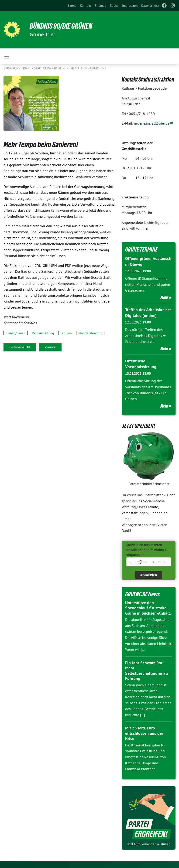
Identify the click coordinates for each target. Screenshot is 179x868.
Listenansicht (20, 347)
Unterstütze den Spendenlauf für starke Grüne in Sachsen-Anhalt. (148, 608)
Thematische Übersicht (88, 68)
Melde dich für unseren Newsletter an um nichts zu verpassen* (147, 550)
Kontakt (86, 6)
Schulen (66, 333)
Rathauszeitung (43, 333)
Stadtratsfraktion (50, 68)
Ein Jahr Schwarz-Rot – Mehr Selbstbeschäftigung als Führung (147, 671)
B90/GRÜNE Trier (17, 68)
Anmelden (149, 575)
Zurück (50, 347)
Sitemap (101, 6)
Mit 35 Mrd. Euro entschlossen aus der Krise (144, 733)
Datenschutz (150, 6)
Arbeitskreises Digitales (144, 336)
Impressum (130, 6)
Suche (114, 6)
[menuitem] (72, 6)
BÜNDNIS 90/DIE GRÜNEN (61, 26)
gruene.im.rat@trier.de (152, 123)
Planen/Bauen (15, 333)
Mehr (164, 297)
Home (72, 6)
